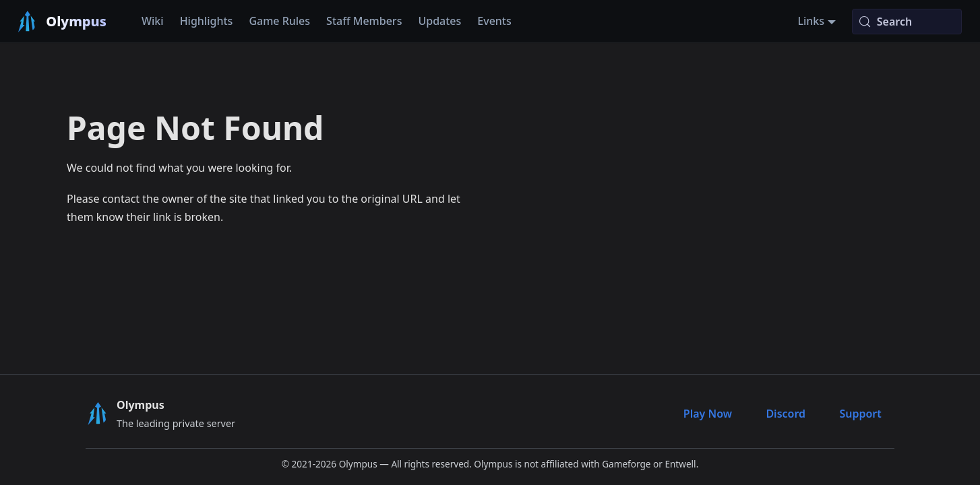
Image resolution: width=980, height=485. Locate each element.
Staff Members (364, 21)
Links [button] (811, 21)
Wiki (153, 21)
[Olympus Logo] (97, 414)
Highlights (207, 21)
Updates (439, 21)
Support (860, 414)
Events (494, 21)
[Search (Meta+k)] (907, 22)
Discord (786, 414)
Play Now (708, 414)
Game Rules (279, 21)
